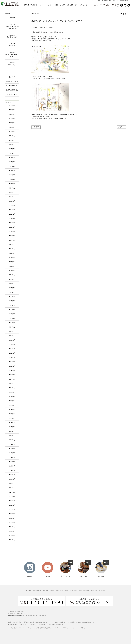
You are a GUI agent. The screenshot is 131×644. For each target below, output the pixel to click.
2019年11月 (12, 331)
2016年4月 (12, 514)
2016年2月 (12, 522)
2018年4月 (12, 414)
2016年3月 (12, 518)
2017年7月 (12, 453)
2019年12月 (12, 327)
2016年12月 (12, 483)
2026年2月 (12, 127)
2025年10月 (12, 145)
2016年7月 (12, 501)
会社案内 (63, 5)
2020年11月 (12, 279)
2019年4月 (12, 362)
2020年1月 (12, 323)
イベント (50, 5)
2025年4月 (12, 166)
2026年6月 (12, 110)
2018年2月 (12, 423)
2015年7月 (12, 536)
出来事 (56, 5)
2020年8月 (12, 292)
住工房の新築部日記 (12, 86)
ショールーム (42, 5)
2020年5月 (12, 305)
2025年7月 (12, 158)
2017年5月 (12, 462)
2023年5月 (12, 210)
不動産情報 (34, 5)
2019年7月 (12, 349)
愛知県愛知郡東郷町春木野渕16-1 (16, 616)
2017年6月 (12, 457)
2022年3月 (12, 227)
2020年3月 (12, 314)
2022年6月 (12, 223)
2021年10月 (12, 249)
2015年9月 (12, 531)
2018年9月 (12, 392)
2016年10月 (12, 492)
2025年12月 (12, 136)
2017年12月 (12, 431)
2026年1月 (12, 132)
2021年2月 (12, 266)
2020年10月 (12, 284)
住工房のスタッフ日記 (12, 81)
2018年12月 (12, 379)
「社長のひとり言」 (54, 591)
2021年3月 (12, 262)
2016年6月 (12, 505)
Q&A (76, 5)
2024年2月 (12, 179)
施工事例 (26, 5)
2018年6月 (12, 405)
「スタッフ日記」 (65, 591)
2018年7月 (12, 401)
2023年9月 (12, 201)
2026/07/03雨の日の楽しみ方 (12, 36)
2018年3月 (12, 418)
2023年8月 (12, 205)
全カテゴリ (12, 77)
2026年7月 (12, 105)
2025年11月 (12, 140)
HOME (28, 591)
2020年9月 (12, 288)
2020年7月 (12, 297)
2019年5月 (12, 357)
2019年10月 (12, 336)
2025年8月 (12, 153)
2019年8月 (12, 344)
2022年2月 (12, 231)
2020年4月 (12, 310)
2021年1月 (12, 271)
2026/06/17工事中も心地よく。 (12, 64)
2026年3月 (12, 123)
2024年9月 (12, 171)
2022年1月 (12, 236)
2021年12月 (12, 240)
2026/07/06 (12, 18)
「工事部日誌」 (74, 591)
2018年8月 (12, 397)
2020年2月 (12, 318)
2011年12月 (12, 540)
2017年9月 (12, 444)
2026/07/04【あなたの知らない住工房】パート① (12, 26)
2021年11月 (12, 244)
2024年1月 (12, 184)
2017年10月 (12, 440)
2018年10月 (12, 388)
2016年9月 (12, 496)
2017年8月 (12, 449)
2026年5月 (12, 114)
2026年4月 (12, 119)
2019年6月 (12, 353)
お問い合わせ (83, 5)
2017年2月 (12, 475)
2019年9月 (12, 340)
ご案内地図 (70, 5)
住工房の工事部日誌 (12, 90)
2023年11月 (12, 192)
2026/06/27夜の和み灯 (12, 45)
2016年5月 (12, 509)
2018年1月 (12, 427)
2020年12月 (12, 275)
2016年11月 (12, 488)
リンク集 (92, 591)
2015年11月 (12, 527)
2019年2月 (12, 370)
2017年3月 (12, 470)
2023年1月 (12, 214)
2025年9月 (12, 149)
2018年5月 (12, 410)
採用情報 (87, 591)
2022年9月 (12, 218)
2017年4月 (12, 466)
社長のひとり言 (12, 94)
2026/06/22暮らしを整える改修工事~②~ (12, 54)
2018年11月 (12, 383)
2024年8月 (12, 175)
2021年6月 (12, 258)
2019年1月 (12, 375)
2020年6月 (12, 301)
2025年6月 (12, 162)
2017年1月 (12, 479)
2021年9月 (12, 253)
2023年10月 (12, 197)
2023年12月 (12, 188)
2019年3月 (12, 366)
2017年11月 (12, 436)
